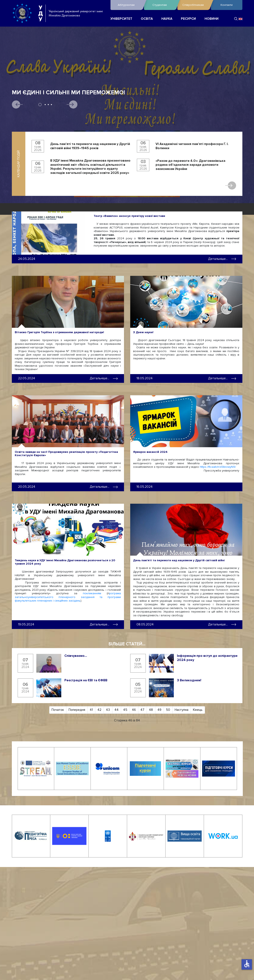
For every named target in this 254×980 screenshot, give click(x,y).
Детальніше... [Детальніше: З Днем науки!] (222, 378)
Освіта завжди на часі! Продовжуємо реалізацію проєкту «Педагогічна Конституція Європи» (66, 453)
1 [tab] (40, 105)
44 (117, 709)
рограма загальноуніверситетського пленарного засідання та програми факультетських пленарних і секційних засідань (68, 597)
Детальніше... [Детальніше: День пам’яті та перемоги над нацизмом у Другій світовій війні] (222, 624)
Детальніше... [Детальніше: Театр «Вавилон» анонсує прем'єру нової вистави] (222, 259)
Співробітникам (196, 5)
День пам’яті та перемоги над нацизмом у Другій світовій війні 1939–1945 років (90, 146)
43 (108, 709)
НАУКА (167, 19)
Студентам (164, 5)
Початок (58, 709)
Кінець (198, 709)
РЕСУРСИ (188, 19)
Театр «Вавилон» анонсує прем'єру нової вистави (129, 216)
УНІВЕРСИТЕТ (121, 19)
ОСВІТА (147, 19)
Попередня (77, 709)
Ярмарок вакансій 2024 (150, 451)
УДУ (40, 13)
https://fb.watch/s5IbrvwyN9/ (218, 467)
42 (99, 709)
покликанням (92, 593)
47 (142, 709)
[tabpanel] (127, 119)
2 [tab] (45, 105)
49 (159, 709)
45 (125, 709)
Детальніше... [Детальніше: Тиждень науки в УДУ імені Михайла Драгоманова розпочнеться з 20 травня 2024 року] (104, 624)
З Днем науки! (143, 332)
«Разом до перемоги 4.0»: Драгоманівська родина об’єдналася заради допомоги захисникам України (190, 165)
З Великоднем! (189, 680)
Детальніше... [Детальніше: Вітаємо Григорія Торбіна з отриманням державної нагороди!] (104, 378)
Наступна (182, 709)
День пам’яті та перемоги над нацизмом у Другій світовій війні (179, 560)
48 (151, 709)
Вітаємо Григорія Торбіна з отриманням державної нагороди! (59, 332)
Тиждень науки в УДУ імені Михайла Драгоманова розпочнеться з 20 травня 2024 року (65, 561)
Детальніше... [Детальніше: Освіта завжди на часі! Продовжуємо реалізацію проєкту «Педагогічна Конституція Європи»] (104, 486)
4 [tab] (51, 105)
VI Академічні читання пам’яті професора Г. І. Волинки (192, 146)
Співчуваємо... (76, 655)
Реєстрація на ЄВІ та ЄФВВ (86, 680)
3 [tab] (48, 105)
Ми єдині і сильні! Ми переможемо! (68, 93)
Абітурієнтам (130, 5)
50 (168, 709)
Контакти (227, 5)
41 (91, 709)
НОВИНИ (212, 19)
